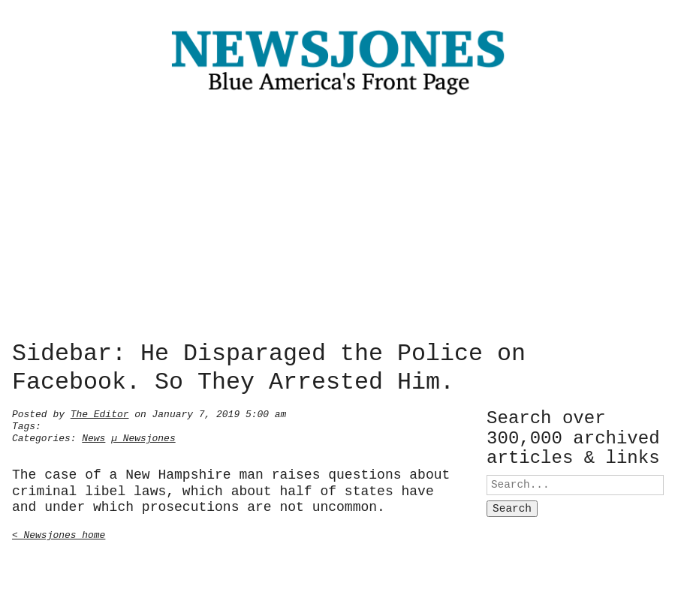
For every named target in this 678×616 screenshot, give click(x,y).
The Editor (100, 413)
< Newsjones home (59, 533)
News (93, 437)
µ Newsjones (143, 437)
